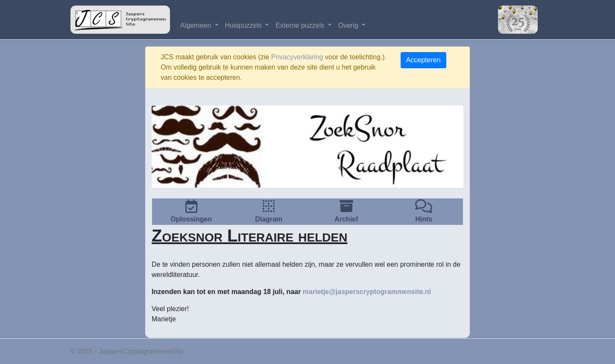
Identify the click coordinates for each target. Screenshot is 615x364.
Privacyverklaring (297, 57)
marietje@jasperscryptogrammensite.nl (367, 292)
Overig (349, 25)
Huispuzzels (245, 25)
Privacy (201, 351)
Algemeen (197, 25)
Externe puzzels (301, 25)
